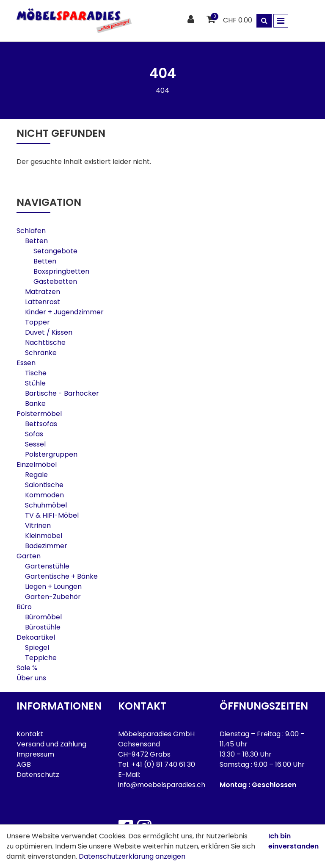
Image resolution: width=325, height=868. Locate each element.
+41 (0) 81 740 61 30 (163, 764)
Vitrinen (38, 526)
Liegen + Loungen (53, 587)
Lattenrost (43, 302)
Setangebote (55, 251)
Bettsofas (41, 424)
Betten (36, 241)
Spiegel (37, 648)
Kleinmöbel (44, 536)
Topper (37, 322)
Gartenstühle (47, 566)
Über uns (31, 678)
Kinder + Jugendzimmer (64, 312)
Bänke (35, 403)
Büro (24, 607)
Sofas (34, 434)
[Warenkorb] (212, 20)
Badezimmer (46, 546)
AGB (24, 764)
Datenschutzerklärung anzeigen (132, 856)
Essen (26, 363)
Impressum (35, 754)
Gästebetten (55, 281)
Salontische (44, 485)
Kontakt (30, 734)
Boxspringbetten (61, 271)
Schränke (41, 353)
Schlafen (31, 231)
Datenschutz (38, 775)
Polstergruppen (51, 454)
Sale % (27, 668)
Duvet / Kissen (49, 332)
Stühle (35, 383)
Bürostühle (43, 627)
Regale (36, 475)
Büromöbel (43, 617)
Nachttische (45, 342)
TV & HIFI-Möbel (52, 515)
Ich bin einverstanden (293, 841)
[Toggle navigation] (281, 21)
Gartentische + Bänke (61, 576)
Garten (29, 556)
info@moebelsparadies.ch (162, 785)
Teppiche (41, 658)
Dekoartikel (36, 637)
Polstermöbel (39, 414)
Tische (36, 373)
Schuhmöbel (46, 505)
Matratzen (43, 292)
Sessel (35, 444)
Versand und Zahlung (51, 744)
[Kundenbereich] (192, 20)
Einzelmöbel (37, 465)
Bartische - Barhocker (62, 393)
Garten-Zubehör (53, 597)
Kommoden (44, 495)
